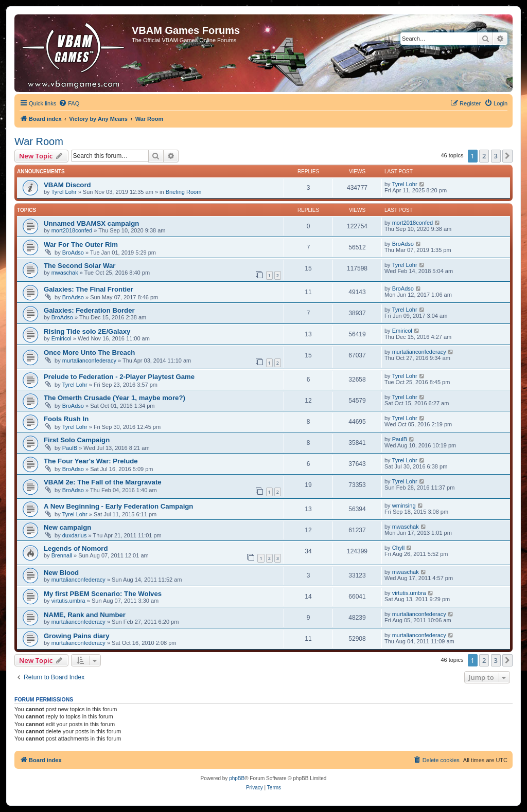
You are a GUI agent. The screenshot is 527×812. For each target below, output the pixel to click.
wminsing (404, 506)
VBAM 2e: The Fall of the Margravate (103, 482)
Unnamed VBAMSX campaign (91, 223)
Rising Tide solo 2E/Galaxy (87, 331)
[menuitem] (69, 103)
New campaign (67, 527)
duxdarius (75, 535)
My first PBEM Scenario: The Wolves (103, 594)
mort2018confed (72, 230)
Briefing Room (184, 192)
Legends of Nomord (76, 548)
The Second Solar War (80, 266)
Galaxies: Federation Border (89, 310)
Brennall (62, 555)
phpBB (237, 778)
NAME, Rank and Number (85, 615)
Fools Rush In (66, 419)
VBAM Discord (67, 185)
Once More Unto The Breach (89, 353)
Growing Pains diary (77, 636)
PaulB (70, 448)
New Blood (61, 573)
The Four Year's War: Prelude (91, 461)
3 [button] (496, 156)
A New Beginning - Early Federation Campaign (118, 506)
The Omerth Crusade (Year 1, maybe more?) (115, 398)
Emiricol (62, 338)
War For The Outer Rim (81, 245)
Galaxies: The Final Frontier (89, 289)
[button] (507, 156)
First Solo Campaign (77, 440)
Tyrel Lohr (64, 192)
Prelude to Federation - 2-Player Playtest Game (119, 377)
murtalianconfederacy (89, 360)
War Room (39, 141)
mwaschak (65, 273)
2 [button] (484, 156)
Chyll (398, 548)
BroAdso (73, 252)
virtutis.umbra (68, 601)
